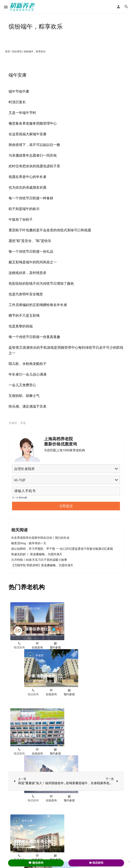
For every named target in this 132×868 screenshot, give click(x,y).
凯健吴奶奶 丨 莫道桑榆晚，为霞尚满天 (37, 554)
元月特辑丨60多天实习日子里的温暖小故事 (39, 560)
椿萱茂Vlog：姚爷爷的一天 (29, 543)
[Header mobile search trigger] (126, 7)
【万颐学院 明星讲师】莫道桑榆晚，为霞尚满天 (42, 565)
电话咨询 (19, 647)
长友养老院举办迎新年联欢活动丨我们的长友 (40, 538)
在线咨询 (37, 647)
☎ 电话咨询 (96, 863)
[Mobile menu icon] (6, 7)
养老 (23, 423)
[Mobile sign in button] (118, 7)
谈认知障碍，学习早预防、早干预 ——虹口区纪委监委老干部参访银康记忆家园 (62, 549)
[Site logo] (23, 7)
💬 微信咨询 (36, 863)
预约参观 (55, 647)
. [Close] (129, 861)
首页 (8, 51)
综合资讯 (17, 51)
